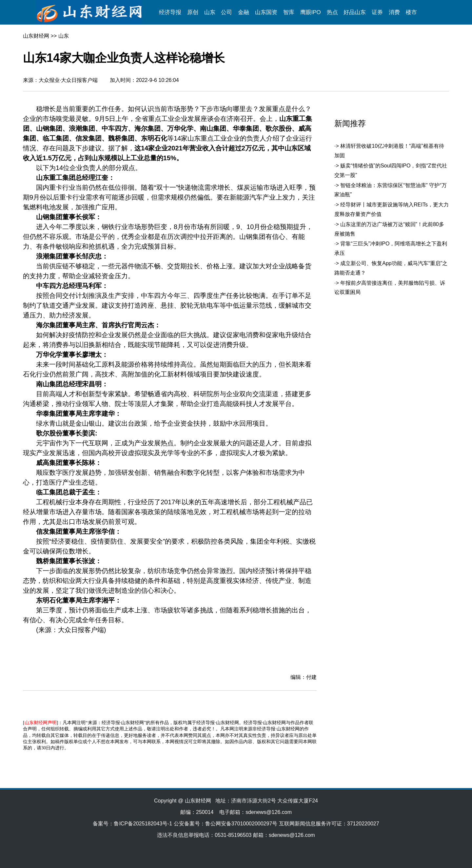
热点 (332, 12)
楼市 (411, 12)
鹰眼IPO (311, 12)
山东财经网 (36, 36)
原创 (193, 12)
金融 (244, 12)
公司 (226, 12)
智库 (289, 12)
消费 (394, 12)
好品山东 (355, 12)
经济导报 (170, 12)
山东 (210, 12)
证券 (377, 12)
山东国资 (266, 12)
